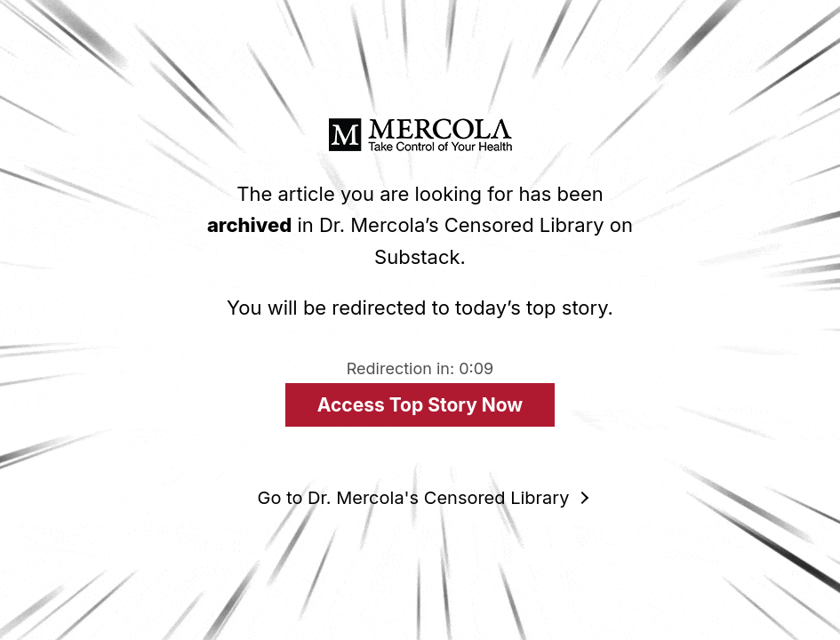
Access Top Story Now (420, 405)
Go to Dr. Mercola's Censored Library (414, 498)
